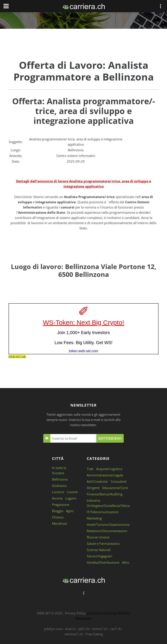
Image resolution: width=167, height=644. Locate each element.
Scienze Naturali (99, 550)
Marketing (94, 518)
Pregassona (61, 504)
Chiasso (58, 517)
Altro (126, 562)
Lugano (71, 498)
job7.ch (84, 629)
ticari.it (70, 629)
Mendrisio (59, 523)
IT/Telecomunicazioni (103, 512)
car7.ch (116, 629)
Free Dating (94, 634)
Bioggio (58, 511)
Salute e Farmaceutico (103, 543)
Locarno (58, 492)
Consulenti (119, 481)
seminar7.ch (74, 634)
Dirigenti (93, 488)
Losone (72, 492)
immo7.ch (100, 629)
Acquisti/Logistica (109, 469)
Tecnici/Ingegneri (99, 556)
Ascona (57, 498)
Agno (70, 511)
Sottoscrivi (110, 438)
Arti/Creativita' (97, 481)
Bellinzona (60, 479)
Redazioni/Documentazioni (107, 531)
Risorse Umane (98, 537)
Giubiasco (59, 486)
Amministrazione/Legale (105, 475)
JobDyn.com (53, 629)
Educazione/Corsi (115, 488)
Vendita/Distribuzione (103, 562)
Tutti (90, 469)
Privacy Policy (75, 613)
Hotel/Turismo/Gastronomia (108, 525)
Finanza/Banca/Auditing (105, 494)
